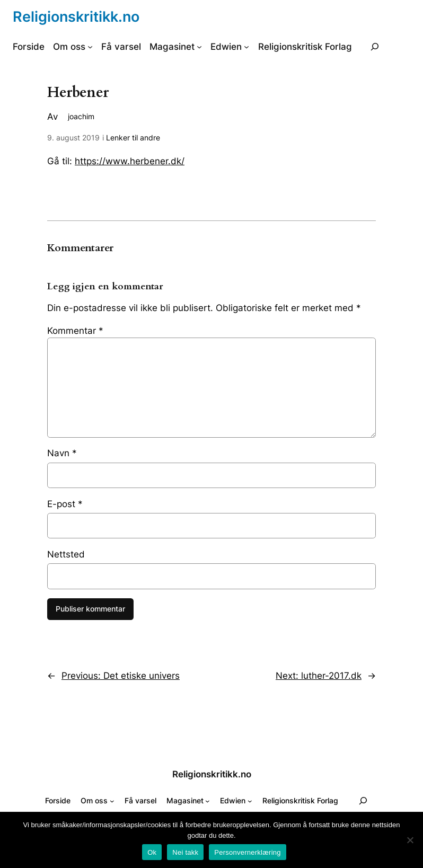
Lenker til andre (133, 138)
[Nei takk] (410, 840)
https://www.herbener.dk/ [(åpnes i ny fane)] (130, 161)
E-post (65, 504)
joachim (81, 116)
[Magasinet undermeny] (199, 47)
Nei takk (185, 852)
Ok (152, 852)
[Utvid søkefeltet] (375, 46)
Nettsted (66, 554)
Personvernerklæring (247, 852)
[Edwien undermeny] (246, 47)
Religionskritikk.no (76, 16)
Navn (62, 453)
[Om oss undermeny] (90, 47)
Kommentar (75, 331)
